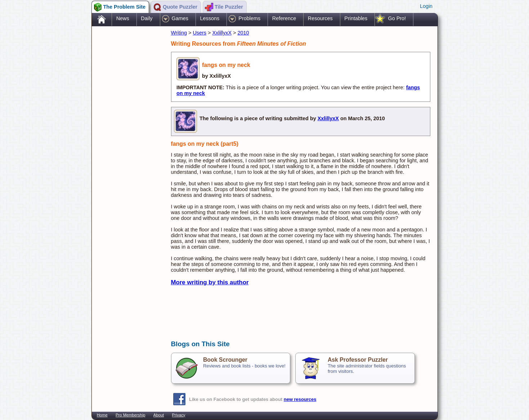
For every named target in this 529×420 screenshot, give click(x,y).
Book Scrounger (225, 360)
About (159, 415)
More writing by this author (210, 282)
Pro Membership (130, 415)
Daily (147, 18)
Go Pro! (397, 18)
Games (180, 18)
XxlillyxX (222, 33)
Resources (320, 18)
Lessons (210, 18)
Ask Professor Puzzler (358, 360)
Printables (356, 18)
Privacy (179, 415)
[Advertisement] (128, 141)
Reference (284, 18)
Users (200, 33)
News (123, 18)
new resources (300, 399)
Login (426, 6)
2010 (243, 33)
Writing (179, 33)
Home (102, 415)
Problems (249, 18)
